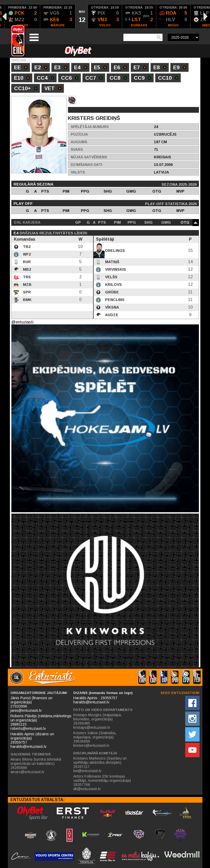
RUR (26, 262)
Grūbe (112, 292)
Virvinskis (115, 269)
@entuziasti (22, 322)
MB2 (26, 269)
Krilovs (113, 285)
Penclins (114, 300)
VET (53, 89)
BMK (27, 300)
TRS (26, 277)
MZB (27, 285)
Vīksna (112, 307)
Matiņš (112, 262)
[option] (23, 16)
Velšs (111, 277)
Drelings (115, 251)
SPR (26, 292)
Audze (111, 315)
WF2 (26, 254)
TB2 (26, 247)
